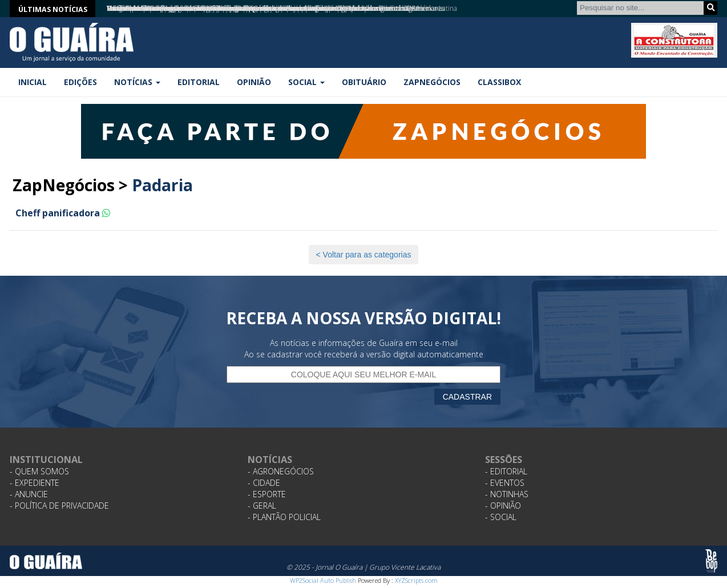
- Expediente (35, 483)
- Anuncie (29, 494)
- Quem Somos (39, 471)
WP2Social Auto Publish (323, 580)
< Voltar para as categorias (364, 255)
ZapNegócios (432, 82)
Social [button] (306, 82)
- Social (501, 517)
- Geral (262, 506)
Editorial (199, 82)
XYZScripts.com (416, 580)
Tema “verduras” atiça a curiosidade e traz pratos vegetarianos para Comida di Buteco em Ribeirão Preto (265, 8)
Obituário (364, 82)
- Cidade (264, 483)
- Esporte (267, 494)
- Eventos (505, 483)
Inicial (33, 82)
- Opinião (503, 506)
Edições (80, 82)
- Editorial (506, 471)
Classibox (499, 82)
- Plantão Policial (284, 517)
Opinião (254, 82)
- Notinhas (507, 494)
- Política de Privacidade (59, 506)
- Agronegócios (281, 471)
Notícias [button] (137, 82)
